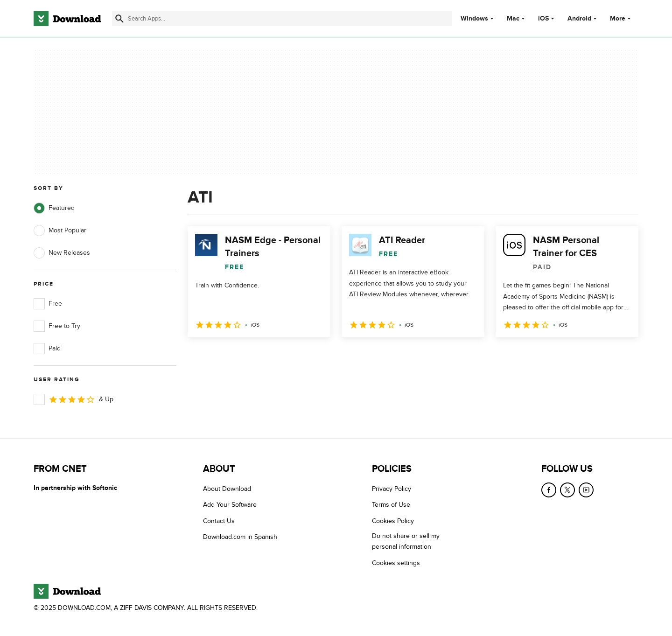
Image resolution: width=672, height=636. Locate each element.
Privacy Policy (392, 489)
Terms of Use (391, 505)
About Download (227, 489)
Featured (54, 208)
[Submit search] (119, 19)
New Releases (62, 253)
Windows (474, 19)
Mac (513, 19)
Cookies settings (396, 563)
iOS (543, 19)
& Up (73, 399)
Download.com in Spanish (240, 537)
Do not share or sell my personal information (406, 541)
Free (48, 304)
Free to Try (57, 326)
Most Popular (60, 231)
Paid (47, 349)
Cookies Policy (393, 521)
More (621, 18)
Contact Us (219, 521)
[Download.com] (67, 19)
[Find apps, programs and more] (282, 19)
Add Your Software (230, 505)
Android (579, 19)
